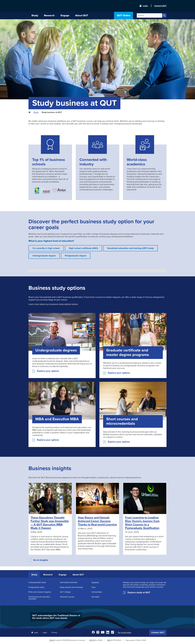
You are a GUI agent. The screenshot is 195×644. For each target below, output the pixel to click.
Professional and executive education (39, 598)
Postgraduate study (36, 587)
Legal (45, 633)
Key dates (95, 597)
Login (145, 6)
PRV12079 (66, 640)
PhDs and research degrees (40, 592)
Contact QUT (158, 633)
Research (48, 575)
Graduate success (67, 597)
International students (69, 582)
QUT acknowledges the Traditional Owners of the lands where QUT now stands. (56, 617)
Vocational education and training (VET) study (130, 248)
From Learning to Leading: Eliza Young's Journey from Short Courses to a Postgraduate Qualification (142, 523)
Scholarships (97, 592)
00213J (100, 640)
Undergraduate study (37, 582)
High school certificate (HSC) (83, 248)
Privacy (54, 633)
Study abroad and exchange (71, 587)
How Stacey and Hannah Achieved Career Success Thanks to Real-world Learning (97, 521)
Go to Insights (41, 560)
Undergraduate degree (44, 256)
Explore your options (48, 371)
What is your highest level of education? (51, 241)
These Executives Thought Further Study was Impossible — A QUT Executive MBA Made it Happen (50, 523)
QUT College (65, 592)
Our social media (124, 633)
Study (36, 112)
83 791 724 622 (116, 640)
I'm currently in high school (46, 248)
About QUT (78, 575)
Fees (93, 587)
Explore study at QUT (139, 592)
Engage (63, 575)
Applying (95, 582)
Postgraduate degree (76, 256)
